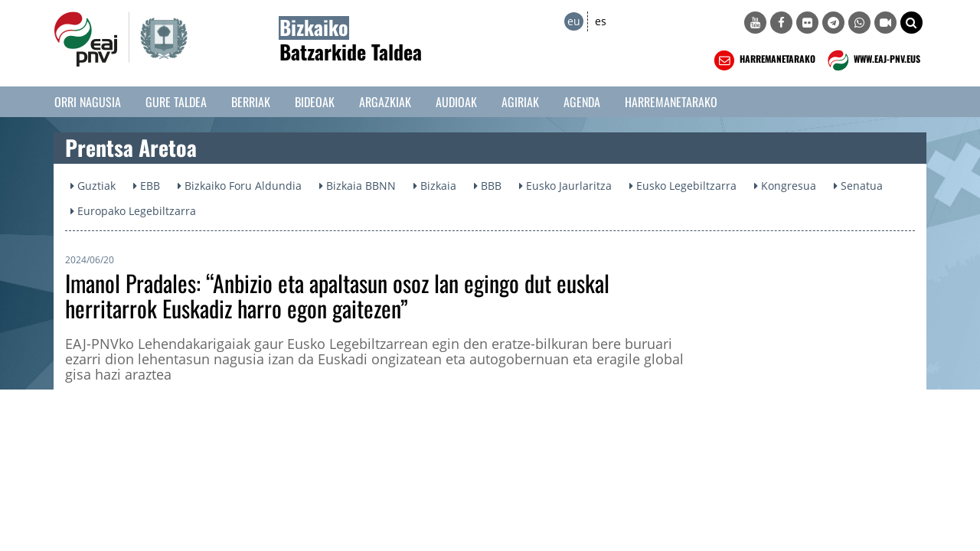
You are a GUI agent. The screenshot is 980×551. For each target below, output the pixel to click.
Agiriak (520, 102)
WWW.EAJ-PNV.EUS (872, 60)
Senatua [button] (858, 186)
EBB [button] (147, 186)
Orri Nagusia (88, 102)
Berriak (251, 102)
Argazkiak (385, 102)
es (601, 21)
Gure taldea (176, 102)
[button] (911, 23)
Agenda (582, 102)
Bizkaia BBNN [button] (358, 186)
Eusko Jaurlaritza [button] (565, 186)
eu (574, 21)
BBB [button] (488, 186)
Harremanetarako (671, 102)
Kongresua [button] (785, 186)
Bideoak (315, 102)
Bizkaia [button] (435, 186)
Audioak (456, 102)
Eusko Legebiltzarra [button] (683, 186)
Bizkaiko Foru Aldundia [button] (240, 186)
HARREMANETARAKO (763, 60)
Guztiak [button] (93, 186)
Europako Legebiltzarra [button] (133, 211)
